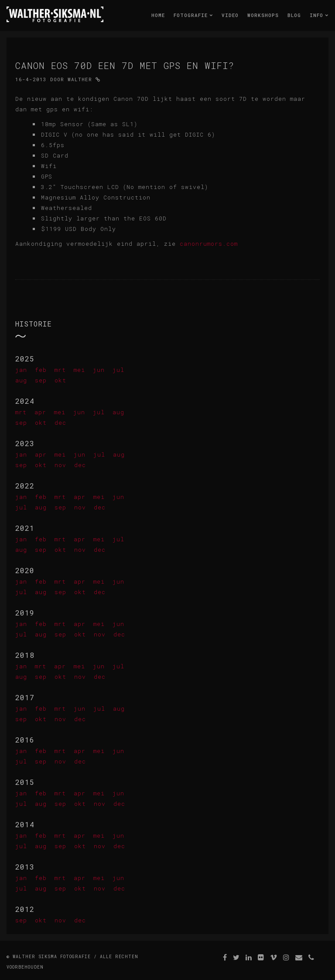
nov (60, 465)
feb (41, 370)
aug (21, 380)
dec (60, 423)
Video (230, 15)
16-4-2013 (31, 79)
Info (319, 15)
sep (41, 380)
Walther (80, 79)
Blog (294, 15)
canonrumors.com (209, 244)
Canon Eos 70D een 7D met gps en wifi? (125, 65)
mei (79, 370)
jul (118, 370)
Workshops (263, 15)
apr (40, 412)
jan (21, 370)
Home (158, 15)
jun (99, 370)
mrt (60, 370)
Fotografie (193, 15)
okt (60, 380)
